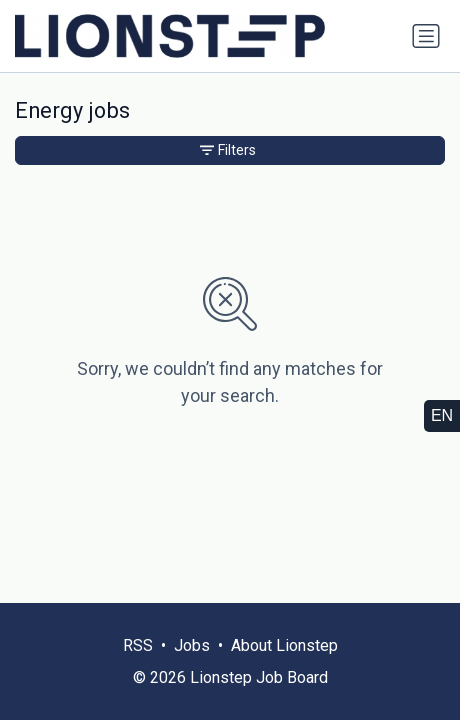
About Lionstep (284, 645)
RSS (138, 645)
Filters (228, 150)
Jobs (192, 645)
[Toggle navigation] (426, 36)
